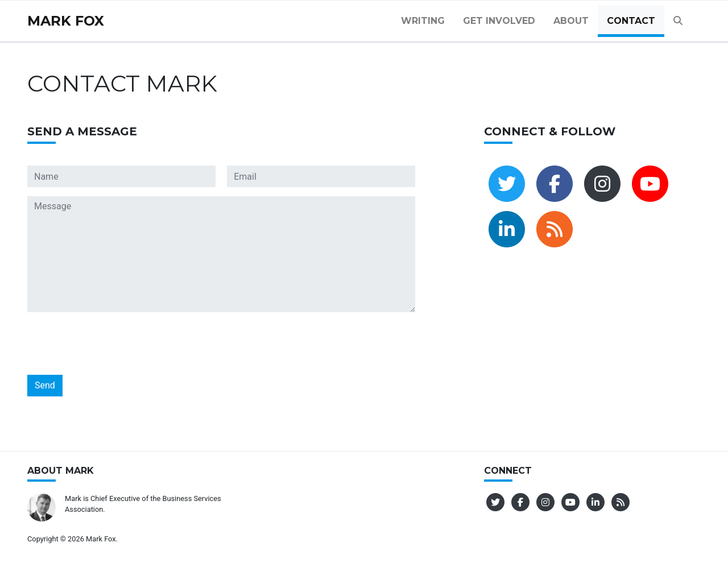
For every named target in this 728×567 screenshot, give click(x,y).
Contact (631, 21)
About (571, 21)
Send (45, 385)
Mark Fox (66, 21)
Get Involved (499, 21)
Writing (423, 21)
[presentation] (114, 343)
